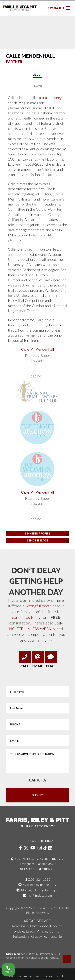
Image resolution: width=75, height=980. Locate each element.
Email (38, 659)
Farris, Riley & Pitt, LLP (48, 908)
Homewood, (39, 926)
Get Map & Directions (37, 869)
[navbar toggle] (68, 8)
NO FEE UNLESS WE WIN (32, 629)
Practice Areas (43, 976)
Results (60, 976)
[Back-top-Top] (67, 959)
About (37, 75)
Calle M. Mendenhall (37, 350)
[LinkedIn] (52, 848)
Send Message (37, 540)
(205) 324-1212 (56, 8)
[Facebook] (20, 848)
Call (25, 659)
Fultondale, (22, 936)
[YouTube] (33, 848)
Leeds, (31, 931)
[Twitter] (26, 848)
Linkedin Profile (38, 533)
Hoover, (56, 926)
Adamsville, (20, 926)
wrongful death (39, 606)
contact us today (26, 617)
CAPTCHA (37, 780)
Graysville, (39, 936)
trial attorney (52, 98)
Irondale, (18, 931)
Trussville (55, 936)
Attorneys (25, 976)
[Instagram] (40, 848)
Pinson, (42, 931)
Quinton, (56, 931)
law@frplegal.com (40, 895)
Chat (51, 659)
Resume (37, 86)
